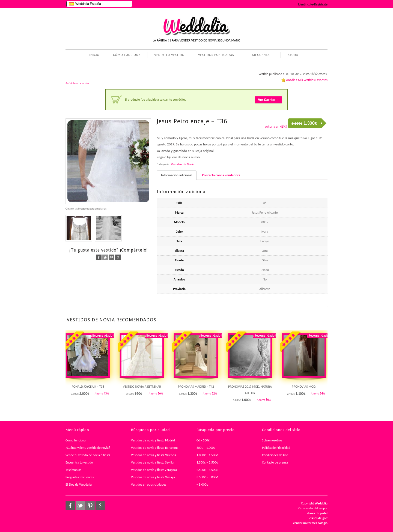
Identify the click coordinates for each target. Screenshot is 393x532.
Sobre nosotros (272, 440)
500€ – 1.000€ (206, 448)
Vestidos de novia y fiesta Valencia (154, 455)
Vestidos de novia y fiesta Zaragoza (154, 470)
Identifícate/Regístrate (313, 4)
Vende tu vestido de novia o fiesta (88, 455)
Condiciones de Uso (275, 455)
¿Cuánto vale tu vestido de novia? (88, 448)
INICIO (94, 55)
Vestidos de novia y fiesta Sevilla (152, 462)
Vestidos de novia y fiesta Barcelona (155, 448)
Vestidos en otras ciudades (149, 485)
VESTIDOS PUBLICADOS (215, 55)
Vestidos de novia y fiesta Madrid (153, 440)
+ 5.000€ (202, 485)
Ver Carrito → (268, 100)
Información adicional (177, 175)
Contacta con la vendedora (221, 175)
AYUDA (292, 55)
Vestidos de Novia (183, 164)
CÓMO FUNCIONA (127, 55)
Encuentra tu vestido (79, 462)
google (118, 257)
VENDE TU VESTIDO (169, 55)
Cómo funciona (76, 440)
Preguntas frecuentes (80, 477)
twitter (105, 257)
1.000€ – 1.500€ (207, 455)
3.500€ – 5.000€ (207, 477)
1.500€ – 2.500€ (207, 462)
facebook (99, 257)
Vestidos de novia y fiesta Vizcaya (153, 477)
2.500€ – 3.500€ (207, 470)
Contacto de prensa (275, 462)
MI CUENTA (260, 55)
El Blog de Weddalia (79, 485)
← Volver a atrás (77, 83)
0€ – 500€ (203, 440)
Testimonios (73, 470)
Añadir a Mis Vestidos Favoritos (307, 80)
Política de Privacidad (276, 448)
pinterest (111, 257)
